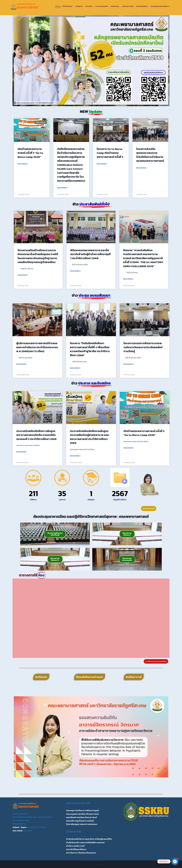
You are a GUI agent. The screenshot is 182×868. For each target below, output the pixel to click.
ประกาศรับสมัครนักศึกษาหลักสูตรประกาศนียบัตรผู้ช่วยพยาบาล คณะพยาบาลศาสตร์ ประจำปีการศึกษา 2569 (90, 437)
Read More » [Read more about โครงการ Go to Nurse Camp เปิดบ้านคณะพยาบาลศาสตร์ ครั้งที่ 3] (102, 164)
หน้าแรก (58, 6)
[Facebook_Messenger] (175, 861)
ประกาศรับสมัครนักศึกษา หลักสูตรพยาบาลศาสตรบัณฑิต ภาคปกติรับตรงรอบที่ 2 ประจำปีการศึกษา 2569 (36, 435)
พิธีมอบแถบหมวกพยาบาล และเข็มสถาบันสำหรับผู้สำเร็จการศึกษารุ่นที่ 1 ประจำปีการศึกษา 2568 (90, 254)
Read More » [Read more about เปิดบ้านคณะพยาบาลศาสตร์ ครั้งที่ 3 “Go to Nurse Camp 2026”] (23, 164)
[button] (17, 61)
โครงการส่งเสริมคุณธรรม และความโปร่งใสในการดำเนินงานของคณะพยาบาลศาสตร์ (150, 155)
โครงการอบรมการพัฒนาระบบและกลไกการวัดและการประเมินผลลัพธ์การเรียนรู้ (143, 347)
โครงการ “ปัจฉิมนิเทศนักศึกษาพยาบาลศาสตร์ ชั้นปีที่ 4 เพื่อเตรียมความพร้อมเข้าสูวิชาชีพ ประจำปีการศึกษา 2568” (90, 349)
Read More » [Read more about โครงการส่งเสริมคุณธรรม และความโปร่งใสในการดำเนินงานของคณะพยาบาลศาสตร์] (142, 168)
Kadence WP (99, 864)
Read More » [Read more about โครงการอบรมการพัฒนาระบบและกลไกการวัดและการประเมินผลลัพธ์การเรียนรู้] (129, 364)
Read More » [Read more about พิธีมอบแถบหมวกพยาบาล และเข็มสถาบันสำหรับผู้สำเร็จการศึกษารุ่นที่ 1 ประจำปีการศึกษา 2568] (76, 271)
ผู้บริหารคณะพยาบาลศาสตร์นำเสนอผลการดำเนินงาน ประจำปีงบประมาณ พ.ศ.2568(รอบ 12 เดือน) (37, 347)
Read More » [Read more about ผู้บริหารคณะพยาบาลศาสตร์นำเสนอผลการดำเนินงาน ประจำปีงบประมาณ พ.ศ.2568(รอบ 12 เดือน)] (22, 364)
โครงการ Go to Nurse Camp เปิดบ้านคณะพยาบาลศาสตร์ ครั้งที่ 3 (110, 153)
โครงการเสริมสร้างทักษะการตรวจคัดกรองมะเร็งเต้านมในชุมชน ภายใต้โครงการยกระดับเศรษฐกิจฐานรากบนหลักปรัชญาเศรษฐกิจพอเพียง (38, 256)
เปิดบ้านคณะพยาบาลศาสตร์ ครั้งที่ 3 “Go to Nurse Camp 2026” (30, 153)
